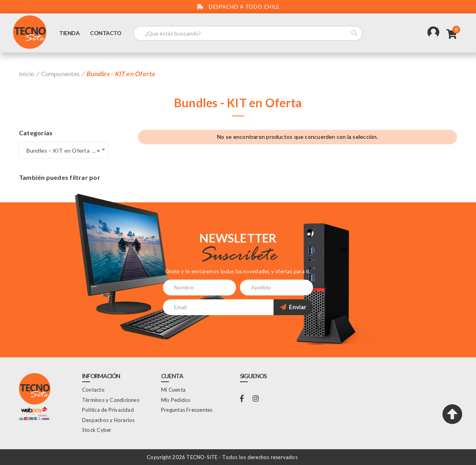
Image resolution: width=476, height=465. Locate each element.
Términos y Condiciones (111, 400)
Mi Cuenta (173, 390)
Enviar (293, 307)
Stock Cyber (97, 430)
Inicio (27, 74)
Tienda (69, 33)
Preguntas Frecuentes (187, 410)
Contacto (106, 33)
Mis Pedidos (176, 400)
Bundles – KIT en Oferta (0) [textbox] (61, 151)
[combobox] (64, 150)
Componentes (60, 74)
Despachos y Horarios (108, 420)
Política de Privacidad (108, 410)
